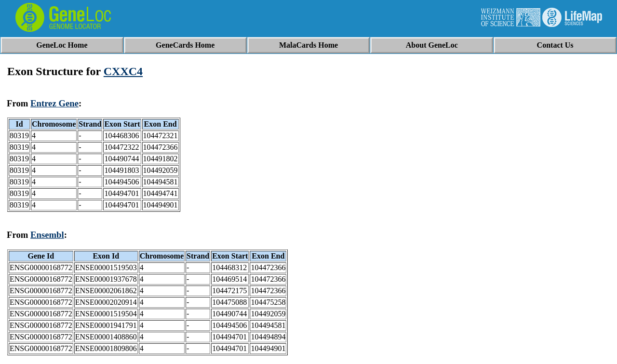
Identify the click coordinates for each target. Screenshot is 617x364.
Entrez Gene (54, 103)
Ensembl (47, 235)
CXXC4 (123, 71)
